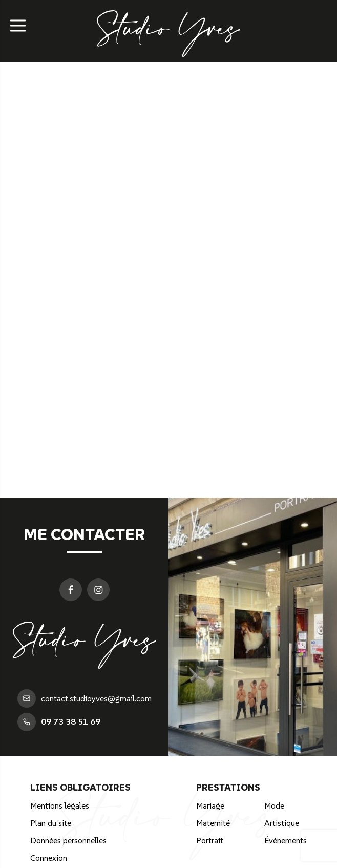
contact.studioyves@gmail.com (85, 698)
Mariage (210, 805)
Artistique (282, 823)
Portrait (210, 840)
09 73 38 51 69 (59, 722)
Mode (274, 805)
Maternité (213, 823)
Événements (286, 840)
